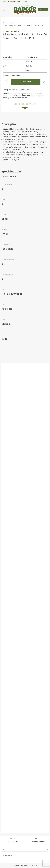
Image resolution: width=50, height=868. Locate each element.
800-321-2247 (13, 841)
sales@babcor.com (37, 841)
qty (7, 80)
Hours (4, 850)
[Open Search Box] (9, 10)
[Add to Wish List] (44, 82)
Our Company (7, 856)
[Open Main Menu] (4, 10)
